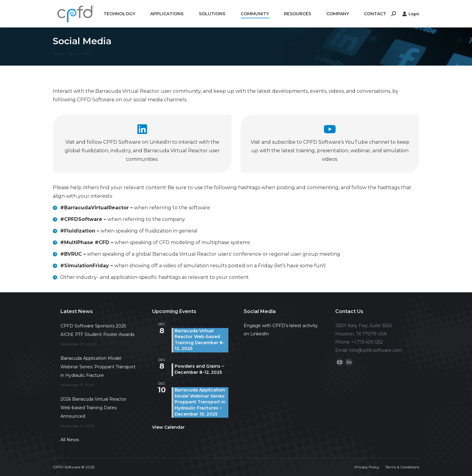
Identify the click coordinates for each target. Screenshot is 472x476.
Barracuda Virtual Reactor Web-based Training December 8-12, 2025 (200, 340)
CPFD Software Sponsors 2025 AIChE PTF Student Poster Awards (97, 330)
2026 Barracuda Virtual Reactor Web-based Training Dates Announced (93, 408)
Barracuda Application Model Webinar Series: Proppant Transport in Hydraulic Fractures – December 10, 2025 (200, 402)
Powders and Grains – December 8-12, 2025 (199, 369)
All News (70, 440)
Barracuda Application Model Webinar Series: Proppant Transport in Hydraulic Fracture (98, 367)
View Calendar (168, 427)
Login (411, 14)
